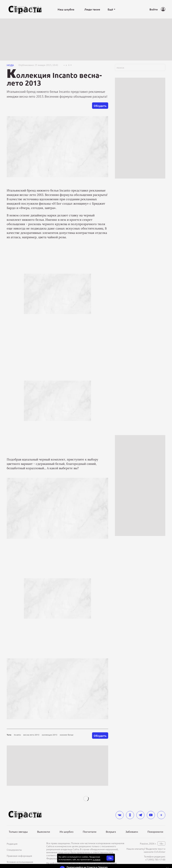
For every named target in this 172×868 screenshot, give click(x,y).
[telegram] (140, 815)
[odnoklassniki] (130, 815)
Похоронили (155, 832)
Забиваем (132, 832)
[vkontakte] (120, 815)
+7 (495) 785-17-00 (155, 859)
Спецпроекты (14, 850)
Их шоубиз (67, 832)
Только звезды (18, 832)
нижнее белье (67, 735)
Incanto (17, 735)
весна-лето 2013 (31, 735)
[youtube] (151, 815)
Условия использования (20, 862)
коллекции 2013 (50, 735)
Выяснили (44, 832)
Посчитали (90, 832)
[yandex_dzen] (161, 815)
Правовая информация (19, 856)
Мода (10, 65)
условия (96, 859)
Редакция (12, 844)
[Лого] (25, 9)
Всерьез (111, 832)
